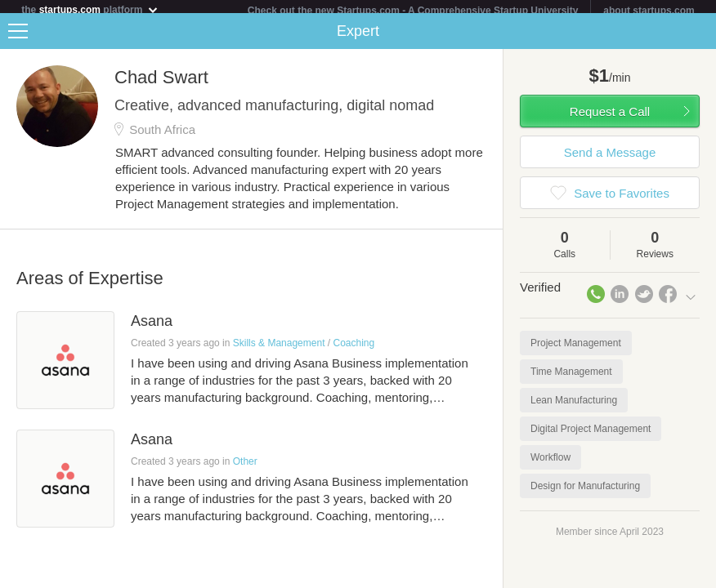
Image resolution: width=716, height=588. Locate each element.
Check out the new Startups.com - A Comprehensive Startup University (413, 11)
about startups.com (649, 11)
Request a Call (610, 118)
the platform (90, 9)
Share (700, 38)
